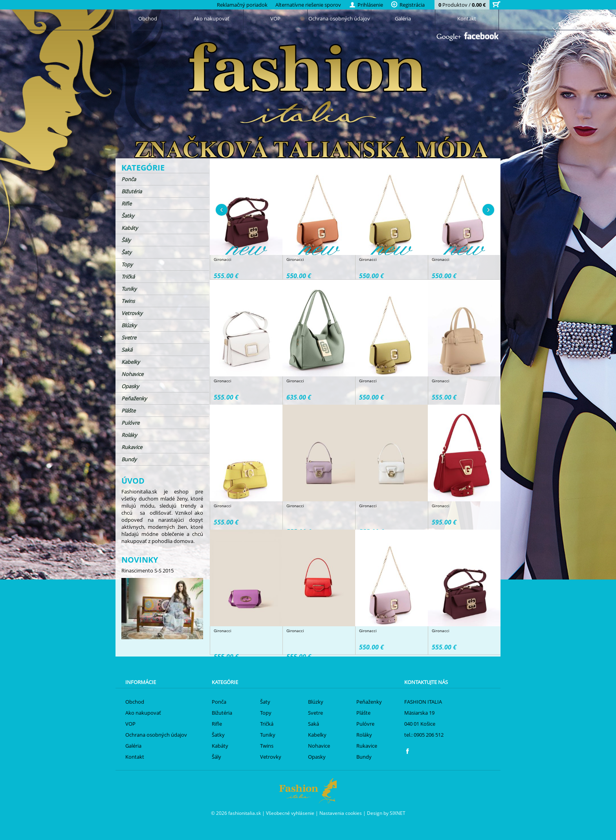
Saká (127, 350)
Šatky (128, 216)
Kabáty (130, 228)
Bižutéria (132, 191)
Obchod (148, 18)
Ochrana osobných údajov (339, 18)
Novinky (140, 560)
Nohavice (132, 374)
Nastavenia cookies (341, 813)
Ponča (129, 179)
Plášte (128, 411)
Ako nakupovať (212, 18)
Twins (128, 301)
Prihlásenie (366, 5)
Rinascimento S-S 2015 (148, 570)
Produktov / (462, 5)
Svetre (129, 337)
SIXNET (398, 813)
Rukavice (132, 447)
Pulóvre (130, 423)
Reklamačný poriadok (242, 5)
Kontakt (467, 18)
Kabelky (131, 362)
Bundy (129, 459)
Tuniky (129, 289)
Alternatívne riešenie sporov (308, 5)
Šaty (126, 252)
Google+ (449, 37)
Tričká (128, 277)
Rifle (126, 204)
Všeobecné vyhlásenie (290, 813)
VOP (275, 18)
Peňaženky (134, 398)
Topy (127, 264)
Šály (126, 240)
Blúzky (129, 325)
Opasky (130, 386)
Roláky (129, 435)
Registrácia (408, 5)
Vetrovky (132, 313)
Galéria (403, 18)
